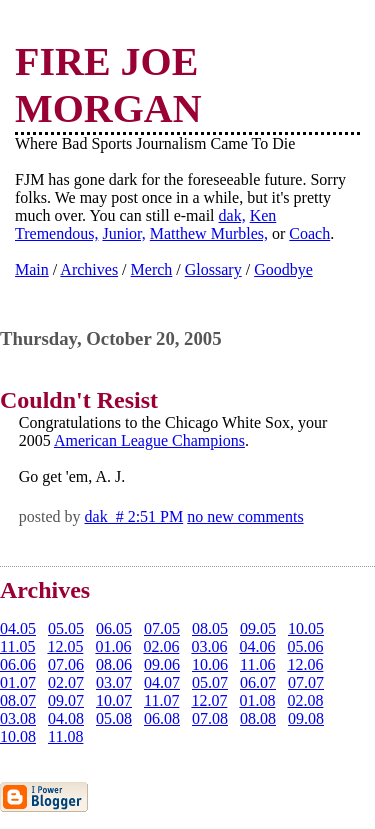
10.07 (114, 700)
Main (32, 269)
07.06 (66, 664)
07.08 (210, 718)
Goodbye (283, 269)
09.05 (258, 628)
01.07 (18, 682)
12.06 (305, 664)
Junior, (123, 233)
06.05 (114, 628)
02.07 (66, 682)
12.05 (65, 646)
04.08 (66, 718)
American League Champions (149, 440)
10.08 (18, 736)
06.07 (258, 682)
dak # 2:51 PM (134, 516)
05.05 (66, 628)
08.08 (258, 718)
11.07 (161, 700)
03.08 (18, 718)
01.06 (113, 646)
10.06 (210, 664)
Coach (309, 233)
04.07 (162, 682)
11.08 (65, 736)
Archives (89, 269)
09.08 (306, 718)
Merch (152, 269)
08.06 (114, 664)
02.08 (305, 700)
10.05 (306, 628)
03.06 (209, 646)
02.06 (161, 646)
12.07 (209, 700)
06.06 (18, 664)
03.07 (114, 682)
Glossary (213, 269)
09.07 (66, 700)
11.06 (257, 664)
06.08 (162, 718)
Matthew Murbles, (209, 233)
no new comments (245, 516)
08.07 (18, 700)
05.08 (114, 718)
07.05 (162, 628)
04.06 (257, 646)
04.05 (18, 628)
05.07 (210, 682)
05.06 (305, 646)
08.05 (210, 628)
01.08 (257, 700)
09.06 (162, 664)
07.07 (306, 682)
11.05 (17, 646)
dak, (232, 215)
